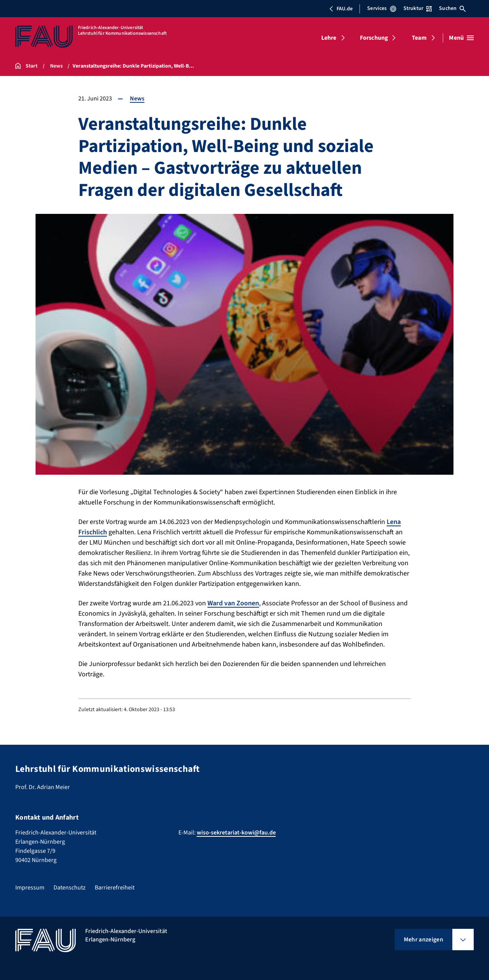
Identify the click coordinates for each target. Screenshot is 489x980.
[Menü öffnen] (461, 38)
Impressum (30, 888)
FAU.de (341, 9)
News (137, 99)
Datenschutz (70, 888)
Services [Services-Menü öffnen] (381, 8)
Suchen (452, 8)
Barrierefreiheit (115, 888)
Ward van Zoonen (233, 603)
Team (419, 38)
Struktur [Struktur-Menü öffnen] (418, 8)
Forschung (374, 38)
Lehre (329, 38)
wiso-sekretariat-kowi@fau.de (236, 833)
